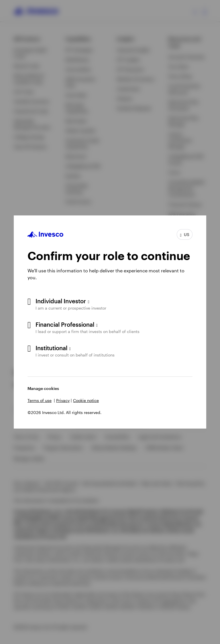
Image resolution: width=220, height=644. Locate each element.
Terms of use (40, 400)
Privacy (63, 400)
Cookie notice (86, 400)
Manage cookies (43, 388)
